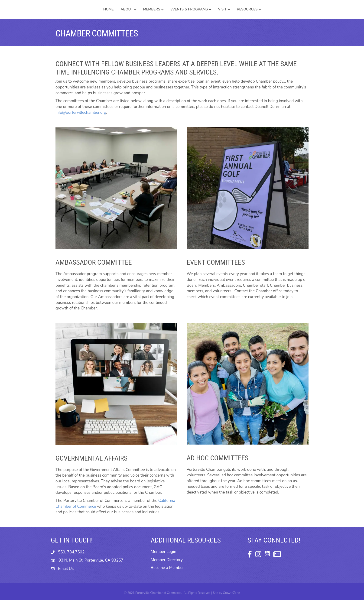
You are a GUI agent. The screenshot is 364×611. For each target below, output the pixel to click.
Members (116, 15)
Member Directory (167, 571)
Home (73, 15)
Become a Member (167, 579)
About (91, 15)
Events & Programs (225, 15)
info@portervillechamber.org (81, 124)
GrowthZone (231, 604)
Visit (258, 15)
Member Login (163, 563)
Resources (283, 15)
